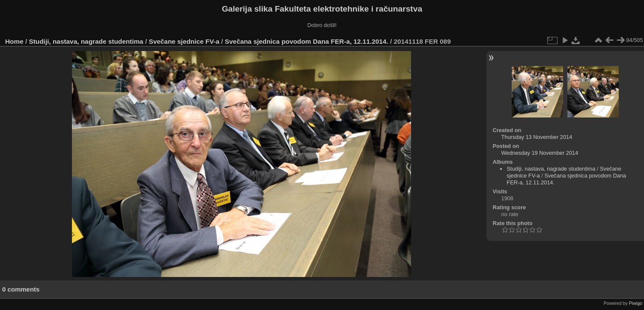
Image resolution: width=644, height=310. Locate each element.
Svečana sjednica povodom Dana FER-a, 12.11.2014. (307, 41)
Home (14, 41)
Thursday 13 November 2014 (537, 137)
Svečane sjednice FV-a (184, 41)
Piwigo (636, 303)
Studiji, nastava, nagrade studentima (86, 41)
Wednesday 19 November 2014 (540, 153)
